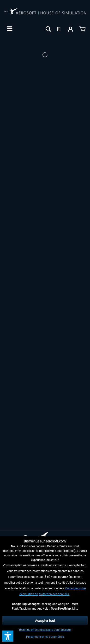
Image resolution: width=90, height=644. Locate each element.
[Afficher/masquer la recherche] (48, 29)
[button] (8, 636)
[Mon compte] (71, 29)
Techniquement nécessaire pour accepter (45, 630)
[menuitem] (9, 29)
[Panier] (82, 29)
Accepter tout (45, 621)
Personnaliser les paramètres (45, 637)
